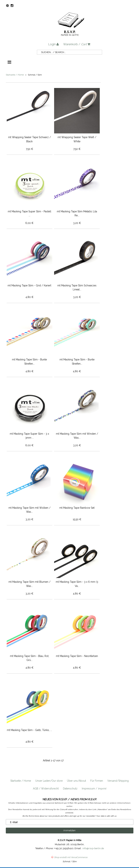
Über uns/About (76, 781)
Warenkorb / (77, 44)
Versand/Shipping (118, 781)
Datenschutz (70, 789)
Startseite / (15, 75)
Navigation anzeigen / (9, 62)
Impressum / (94, 789)
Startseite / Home (21, 781)
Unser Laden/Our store (49, 781)
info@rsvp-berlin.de (93, 848)
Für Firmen (97, 781)
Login (53, 44)
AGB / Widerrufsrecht (46, 789)
